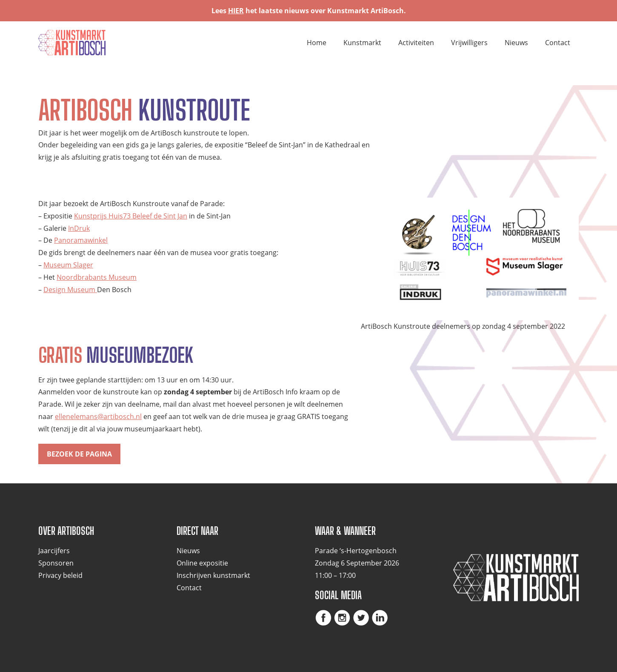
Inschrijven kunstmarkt (213, 575)
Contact (558, 43)
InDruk (79, 228)
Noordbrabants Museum (97, 277)
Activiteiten (416, 43)
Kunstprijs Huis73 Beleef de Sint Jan (131, 216)
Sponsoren (56, 563)
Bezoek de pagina (79, 454)
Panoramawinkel (81, 240)
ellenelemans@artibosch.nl (98, 416)
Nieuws (516, 43)
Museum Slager (68, 265)
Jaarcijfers (54, 551)
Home (317, 43)
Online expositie (202, 563)
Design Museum (70, 290)
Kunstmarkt (362, 43)
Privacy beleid (60, 575)
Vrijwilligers (469, 43)
